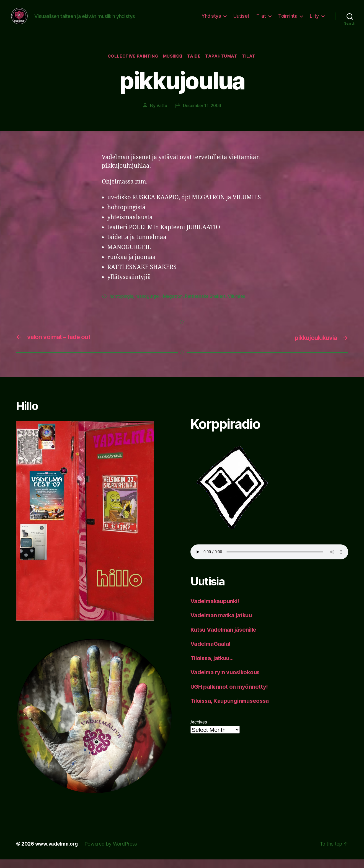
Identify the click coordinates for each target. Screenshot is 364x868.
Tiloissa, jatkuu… (214, 667)
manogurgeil (148, 305)
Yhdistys (211, 20)
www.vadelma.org (57, 852)
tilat (252, 65)
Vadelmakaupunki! (216, 610)
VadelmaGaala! (212, 652)
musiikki (172, 65)
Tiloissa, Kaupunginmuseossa (232, 709)
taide (194, 65)
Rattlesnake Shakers (206, 305)
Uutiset (241, 20)
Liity (314, 20)
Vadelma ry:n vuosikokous (227, 681)
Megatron (174, 305)
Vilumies (238, 305)
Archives (199, 730)
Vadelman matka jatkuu (223, 624)
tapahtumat (223, 65)
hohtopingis (122, 305)
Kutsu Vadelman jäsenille (225, 638)
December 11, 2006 (202, 114)
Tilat (261, 20)
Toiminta (288, 20)
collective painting (131, 65)
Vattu (161, 114)
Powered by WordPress (112, 852)
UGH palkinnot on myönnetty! (230, 695)
